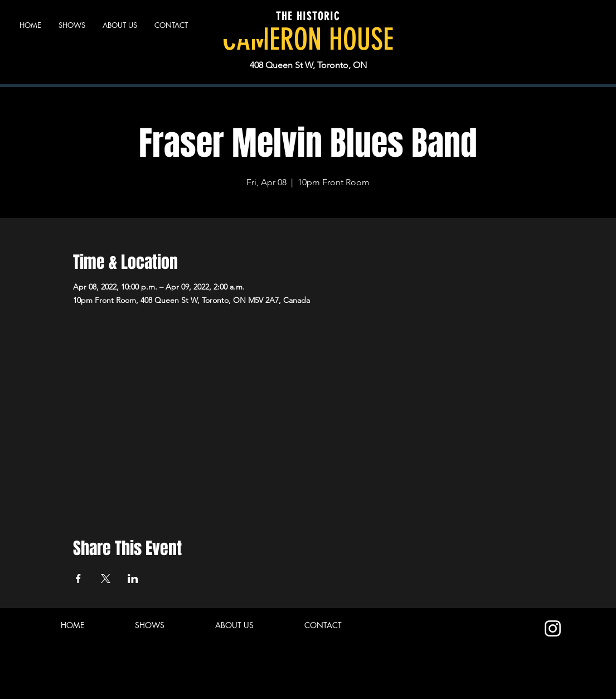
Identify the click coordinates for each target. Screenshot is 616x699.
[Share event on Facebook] (78, 579)
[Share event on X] (106, 579)
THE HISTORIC (308, 16)
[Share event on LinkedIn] (133, 579)
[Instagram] (553, 628)
